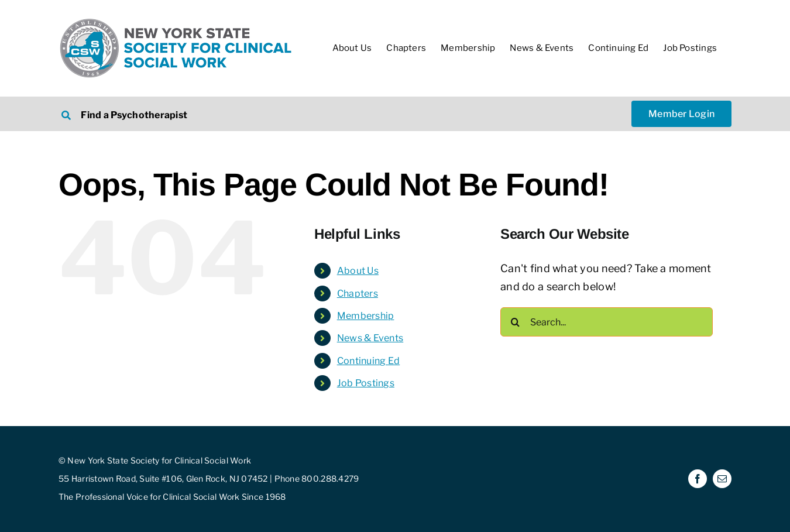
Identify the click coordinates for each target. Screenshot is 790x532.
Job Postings (366, 383)
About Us (358, 271)
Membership (366, 316)
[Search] (515, 322)
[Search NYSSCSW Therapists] (220, 114)
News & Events (370, 338)
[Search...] (607, 322)
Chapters (358, 294)
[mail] (722, 479)
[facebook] (698, 479)
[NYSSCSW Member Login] (681, 114)
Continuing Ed (369, 361)
